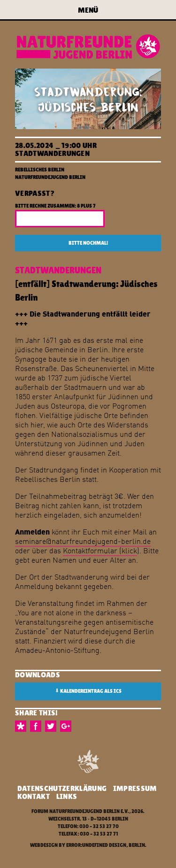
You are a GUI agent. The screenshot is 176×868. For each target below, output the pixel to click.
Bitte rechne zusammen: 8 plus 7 (55, 206)
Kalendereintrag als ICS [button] (88, 691)
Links (67, 796)
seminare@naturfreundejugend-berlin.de (83, 541)
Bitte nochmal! (88, 243)
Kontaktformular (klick (100, 550)
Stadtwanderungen (52, 153)
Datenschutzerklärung (62, 788)
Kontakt (34, 796)
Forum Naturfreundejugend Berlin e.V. (80, 811)
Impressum (135, 788)
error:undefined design (96, 845)
